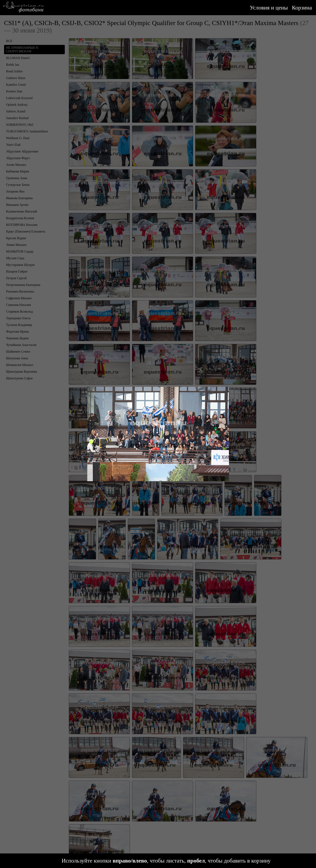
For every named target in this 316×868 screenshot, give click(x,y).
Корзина (302, 8)
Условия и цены (269, 8)
